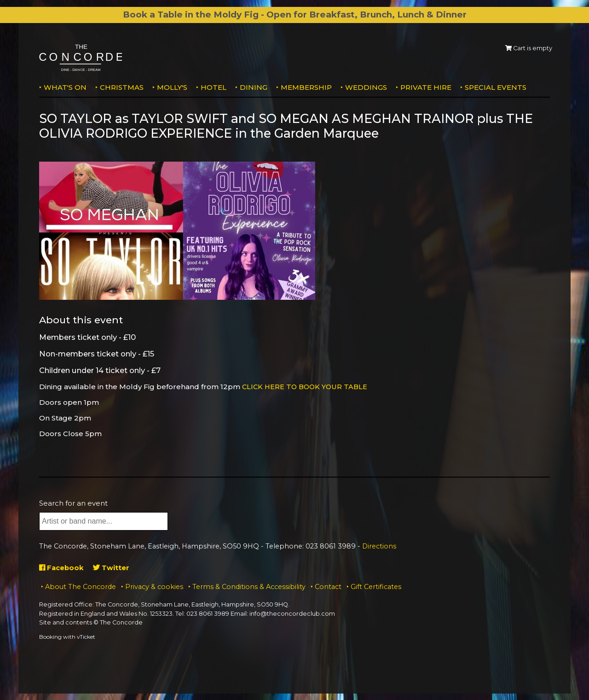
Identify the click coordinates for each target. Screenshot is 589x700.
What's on (65, 87)
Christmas (122, 87)
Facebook (62, 567)
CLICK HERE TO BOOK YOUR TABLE (307, 387)
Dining (254, 87)
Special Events (496, 87)
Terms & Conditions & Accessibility (249, 586)
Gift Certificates (376, 586)
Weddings (366, 87)
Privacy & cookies (154, 586)
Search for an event (73, 503)
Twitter (112, 567)
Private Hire (426, 87)
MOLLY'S (172, 87)
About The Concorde (81, 586)
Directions (379, 546)
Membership (306, 87)
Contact (328, 586)
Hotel (214, 87)
